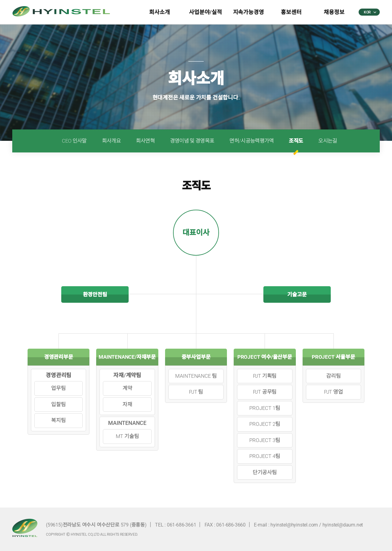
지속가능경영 (249, 12)
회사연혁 (145, 141)
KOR (370, 12)
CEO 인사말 (74, 141)
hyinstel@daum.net (343, 525)
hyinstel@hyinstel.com (294, 525)
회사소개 (159, 12)
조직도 (296, 141)
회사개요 (111, 141)
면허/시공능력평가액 (251, 141)
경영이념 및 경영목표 (192, 141)
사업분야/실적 (205, 12)
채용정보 (334, 12)
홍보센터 (291, 12)
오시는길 (328, 141)
